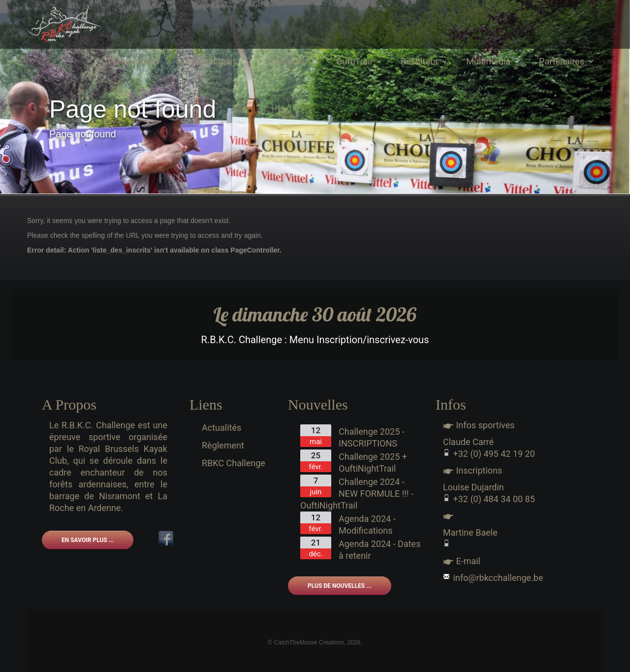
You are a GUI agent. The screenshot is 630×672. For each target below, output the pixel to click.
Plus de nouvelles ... (340, 586)
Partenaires (566, 61)
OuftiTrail (359, 61)
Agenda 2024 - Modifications (367, 525)
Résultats (424, 61)
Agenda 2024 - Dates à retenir (379, 550)
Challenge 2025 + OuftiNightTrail (373, 463)
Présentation (133, 61)
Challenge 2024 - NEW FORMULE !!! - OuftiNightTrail (357, 494)
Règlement (223, 445)
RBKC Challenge (234, 463)
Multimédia (493, 61)
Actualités (221, 428)
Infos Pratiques (212, 61)
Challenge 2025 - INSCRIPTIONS (372, 437)
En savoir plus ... (88, 540)
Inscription (291, 61)
